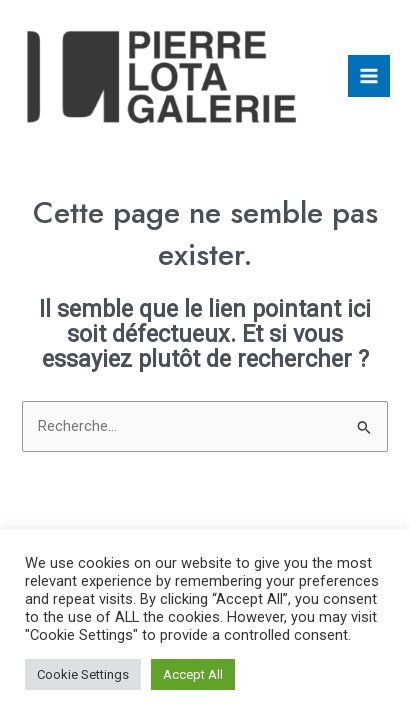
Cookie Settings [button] (83, 674)
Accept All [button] (193, 674)
